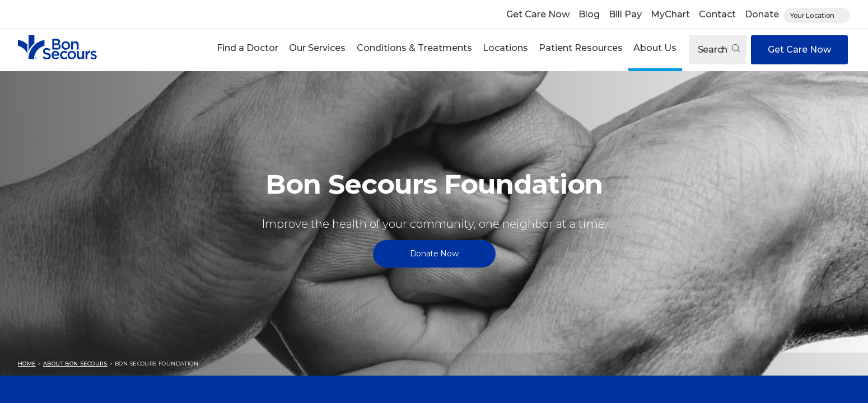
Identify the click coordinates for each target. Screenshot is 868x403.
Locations (505, 48)
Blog (589, 14)
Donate (762, 14)
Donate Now (434, 254)
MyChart (670, 14)
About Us (655, 48)
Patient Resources (581, 48)
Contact (717, 14)
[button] (248, 50)
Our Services (317, 48)
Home (27, 364)
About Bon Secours (75, 364)
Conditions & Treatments (414, 48)
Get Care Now (538, 14)
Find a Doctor (248, 48)
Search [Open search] (719, 50)
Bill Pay (625, 14)
